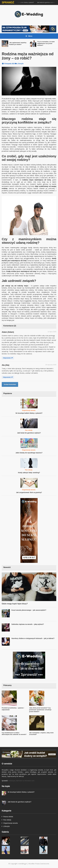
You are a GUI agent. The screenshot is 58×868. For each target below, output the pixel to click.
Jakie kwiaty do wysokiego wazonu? (29, 453)
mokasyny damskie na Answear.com (21, 781)
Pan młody (29, 430)
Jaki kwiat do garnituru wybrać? (47, 2)
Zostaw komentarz (10, 384)
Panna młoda (8, 817)
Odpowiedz (8, 358)
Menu (29, 36)
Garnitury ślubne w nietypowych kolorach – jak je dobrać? (33, 638)
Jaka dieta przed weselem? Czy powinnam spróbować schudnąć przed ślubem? (40, 710)
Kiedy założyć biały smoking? (29, 473)
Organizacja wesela (29, 410)
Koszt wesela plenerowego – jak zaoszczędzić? (29, 610)
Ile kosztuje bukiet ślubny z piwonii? (24, 2)
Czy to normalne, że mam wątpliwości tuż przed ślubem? (46, 43)
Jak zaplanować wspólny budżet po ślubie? (18, 44)
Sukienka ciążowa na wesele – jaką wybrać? (28, 624)
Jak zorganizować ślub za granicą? (29, 492)
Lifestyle (20, 64)
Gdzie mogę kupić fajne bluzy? (15, 604)
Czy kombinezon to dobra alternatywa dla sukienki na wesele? (14, 734)
